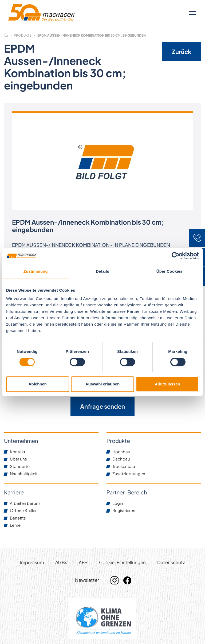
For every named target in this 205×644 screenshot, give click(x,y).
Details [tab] (102, 271)
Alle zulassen (167, 384)
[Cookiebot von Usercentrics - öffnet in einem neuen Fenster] (176, 256)
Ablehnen (38, 384)
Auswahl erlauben (102, 384)
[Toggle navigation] (193, 13)
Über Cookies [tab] (169, 271)
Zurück (182, 52)
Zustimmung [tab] (36, 271)
